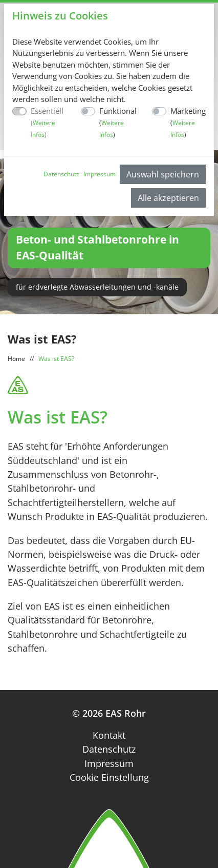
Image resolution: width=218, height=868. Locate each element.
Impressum (100, 174)
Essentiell (47, 122)
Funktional (118, 122)
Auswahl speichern (163, 174)
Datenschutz (61, 174)
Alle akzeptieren (168, 198)
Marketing (188, 122)
